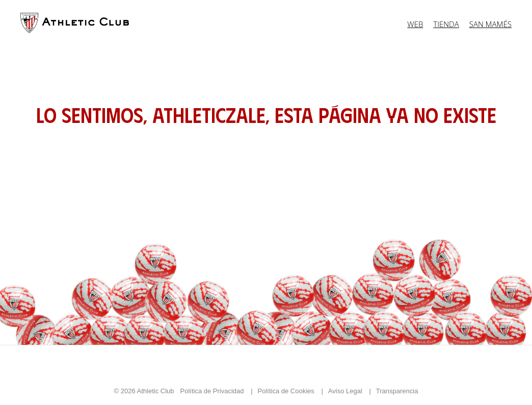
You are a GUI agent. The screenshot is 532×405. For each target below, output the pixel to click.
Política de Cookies (287, 391)
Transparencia (397, 391)
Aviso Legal (346, 391)
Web (415, 24)
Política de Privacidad (213, 391)
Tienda (446, 24)
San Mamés (490, 24)
